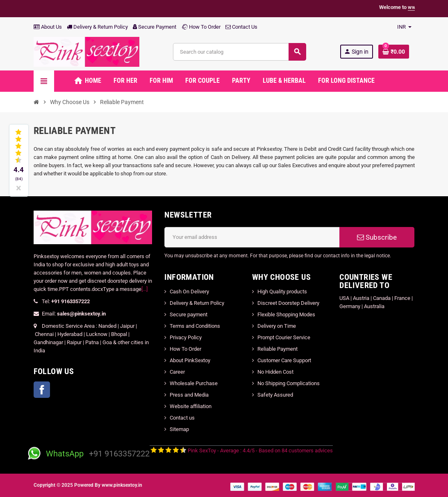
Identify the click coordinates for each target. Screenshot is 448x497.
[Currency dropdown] (404, 27)
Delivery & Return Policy (97, 27)
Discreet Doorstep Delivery (288, 303)
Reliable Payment (278, 349)
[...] (144, 289)
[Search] (239, 52)
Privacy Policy (186, 337)
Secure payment (189, 314)
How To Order (201, 27)
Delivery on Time (277, 326)
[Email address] (252, 237)
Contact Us (241, 27)
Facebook (42, 390)
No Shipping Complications (289, 383)
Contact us (182, 418)
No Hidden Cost (275, 372)
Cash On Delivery (189, 292)
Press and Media (189, 395)
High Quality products (282, 292)
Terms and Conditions (195, 326)
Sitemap (179, 429)
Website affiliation (191, 406)
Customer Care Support (284, 360)
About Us (48, 27)
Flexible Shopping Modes (286, 314)
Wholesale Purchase (194, 383)
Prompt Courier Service (284, 337)
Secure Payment (155, 27)
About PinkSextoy (190, 360)
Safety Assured (275, 395)
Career (177, 372)
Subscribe (377, 237)
